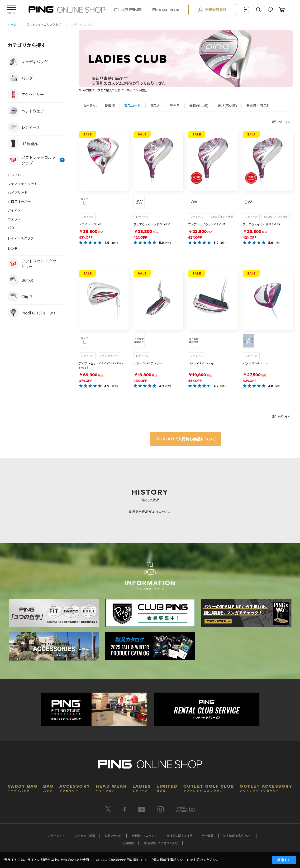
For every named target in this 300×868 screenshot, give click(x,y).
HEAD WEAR (111, 788)
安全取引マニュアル (144, 836)
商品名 (155, 106)
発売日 (175, 106)
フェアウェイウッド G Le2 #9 (261, 224)
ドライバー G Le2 (90, 224)
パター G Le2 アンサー (148, 363)
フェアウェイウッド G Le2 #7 (207, 224)
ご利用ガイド (57, 836)
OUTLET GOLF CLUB (209, 788)
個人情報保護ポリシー (238, 836)
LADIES (142, 788)
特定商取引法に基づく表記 (161, 843)
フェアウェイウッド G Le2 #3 (152, 224)
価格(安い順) (199, 106)
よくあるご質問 (85, 836)
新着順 (110, 106)
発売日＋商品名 (258, 106)
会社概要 (208, 836)
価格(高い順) (227, 106)
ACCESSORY (75, 788)
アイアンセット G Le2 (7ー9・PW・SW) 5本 (101, 366)
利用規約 (128, 843)
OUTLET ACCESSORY (266, 788)
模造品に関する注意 (180, 836)
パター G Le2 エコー (256, 363)
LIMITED (167, 788)
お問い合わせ (113, 836)
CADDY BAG (23, 788)
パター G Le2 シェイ (201, 363)
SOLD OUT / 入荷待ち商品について (186, 439)
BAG (49, 788)
